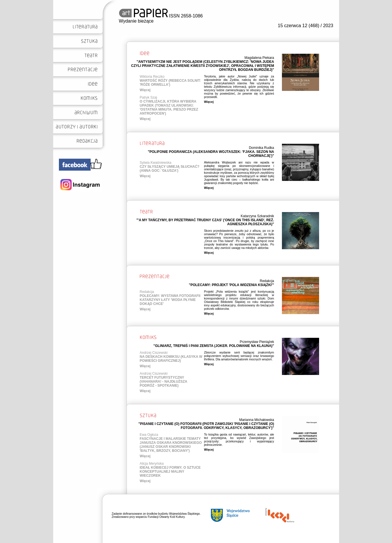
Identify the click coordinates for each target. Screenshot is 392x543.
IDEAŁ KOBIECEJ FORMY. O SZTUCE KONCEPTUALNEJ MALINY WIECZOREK (170, 472)
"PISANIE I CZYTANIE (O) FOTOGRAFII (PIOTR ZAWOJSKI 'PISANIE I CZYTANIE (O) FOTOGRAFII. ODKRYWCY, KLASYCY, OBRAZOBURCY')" (206, 426)
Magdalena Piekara (259, 58)
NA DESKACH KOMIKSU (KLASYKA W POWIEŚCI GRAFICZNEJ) (171, 359)
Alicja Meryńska (152, 464)
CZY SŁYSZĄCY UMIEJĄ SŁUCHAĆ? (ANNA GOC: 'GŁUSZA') (170, 169)
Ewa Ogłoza (149, 435)
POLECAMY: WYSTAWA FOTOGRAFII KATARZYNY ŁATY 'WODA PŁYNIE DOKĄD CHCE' (170, 300)
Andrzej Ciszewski (154, 353)
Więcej (145, 90)
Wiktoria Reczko (152, 77)
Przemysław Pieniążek (257, 342)
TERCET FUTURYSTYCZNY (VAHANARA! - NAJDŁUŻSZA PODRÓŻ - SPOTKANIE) (164, 382)
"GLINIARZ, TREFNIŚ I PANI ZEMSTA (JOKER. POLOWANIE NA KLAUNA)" (214, 346)
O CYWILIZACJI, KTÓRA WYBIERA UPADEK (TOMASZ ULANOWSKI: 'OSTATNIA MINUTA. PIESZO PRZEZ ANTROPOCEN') (169, 107)
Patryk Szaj (149, 97)
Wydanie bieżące (136, 21)
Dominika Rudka (261, 148)
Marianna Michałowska (256, 420)
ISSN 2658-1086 (161, 16)
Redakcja (267, 281)
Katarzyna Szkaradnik (257, 216)
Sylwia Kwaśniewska (156, 163)
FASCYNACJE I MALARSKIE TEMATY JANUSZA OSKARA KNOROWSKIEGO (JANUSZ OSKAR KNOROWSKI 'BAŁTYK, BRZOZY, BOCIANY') (171, 445)
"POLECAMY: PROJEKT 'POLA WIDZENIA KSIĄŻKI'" (232, 285)
